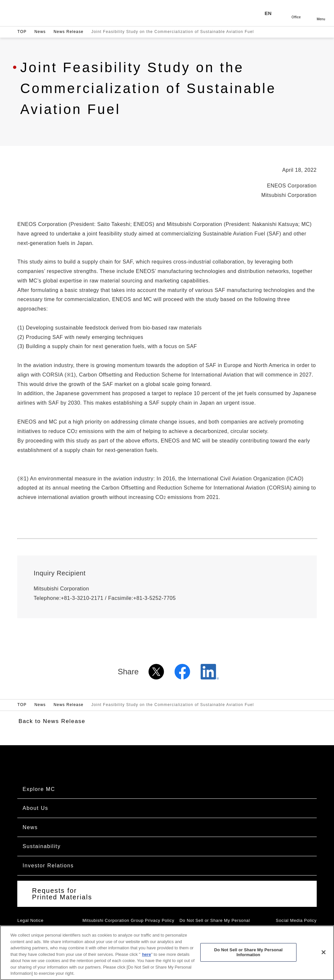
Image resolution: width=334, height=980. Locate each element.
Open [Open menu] (321, 13)
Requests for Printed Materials (62, 894)
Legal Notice (30, 920)
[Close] (324, 958)
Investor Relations (48, 866)
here (146, 960)
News (40, 32)
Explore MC (39, 789)
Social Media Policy (296, 920)
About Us (35, 808)
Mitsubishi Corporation (54, 13)
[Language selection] (271, 13)
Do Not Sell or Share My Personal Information (248, 958)
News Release (68, 32)
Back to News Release (52, 721)
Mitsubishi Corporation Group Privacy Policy (129, 920)
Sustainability (42, 846)
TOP (22, 32)
